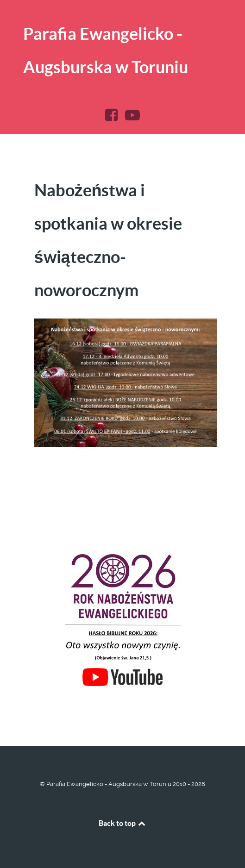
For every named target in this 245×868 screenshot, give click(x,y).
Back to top (123, 823)
